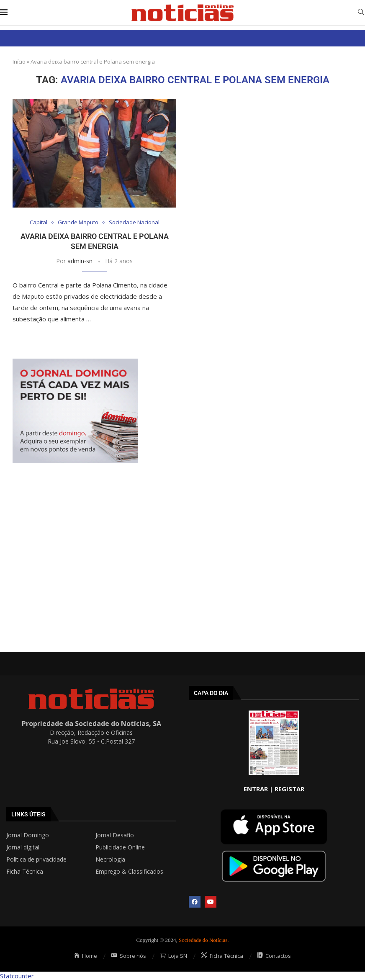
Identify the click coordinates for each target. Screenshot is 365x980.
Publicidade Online (120, 847)
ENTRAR (256, 789)
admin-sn (80, 261)
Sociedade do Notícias (203, 940)
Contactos (274, 956)
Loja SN (174, 956)
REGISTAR (289, 789)
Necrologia (110, 859)
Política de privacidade (36, 859)
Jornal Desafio (115, 835)
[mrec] (75, 363)
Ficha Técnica (25, 872)
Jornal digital (23, 847)
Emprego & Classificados (129, 872)
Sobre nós (129, 956)
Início (19, 62)
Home (86, 956)
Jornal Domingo (28, 835)
